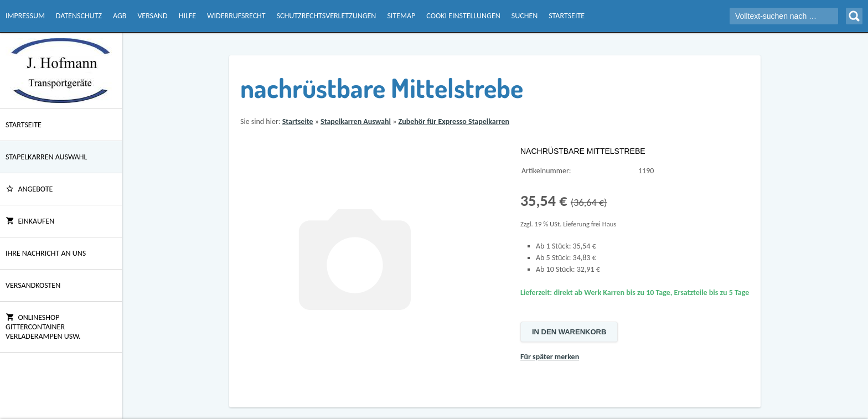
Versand (152, 16)
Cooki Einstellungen (463, 16)
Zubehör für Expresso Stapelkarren (454, 121)
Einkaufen (30, 221)
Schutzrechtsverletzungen (327, 16)
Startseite (567, 16)
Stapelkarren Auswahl (46, 157)
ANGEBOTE (29, 189)
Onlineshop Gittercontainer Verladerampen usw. (43, 327)
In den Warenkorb (569, 332)
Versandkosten (33, 285)
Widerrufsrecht (236, 16)
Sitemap (401, 16)
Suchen (525, 16)
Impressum (25, 16)
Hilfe (187, 16)
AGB (120, 16)
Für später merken (550, 357)
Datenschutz (79, 16)
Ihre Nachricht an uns (46, 253)
